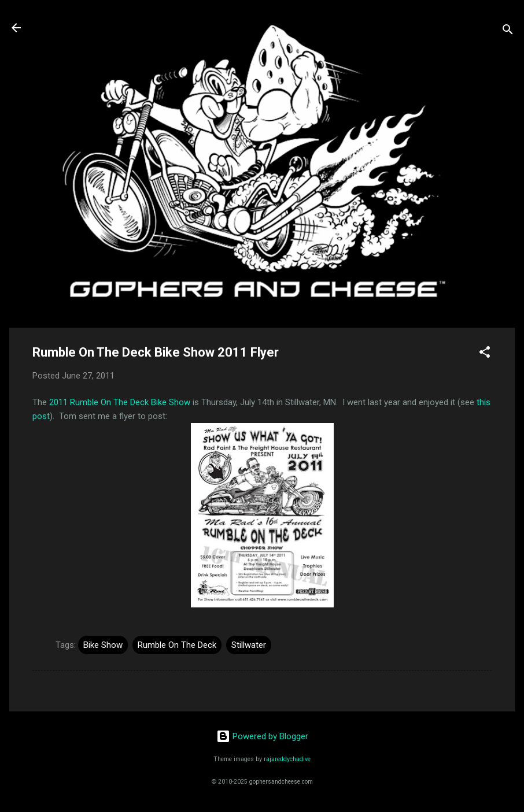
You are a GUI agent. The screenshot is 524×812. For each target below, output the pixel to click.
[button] (485, 354)
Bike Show (103, 645)
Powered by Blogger (262, 736)
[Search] (508, 31)
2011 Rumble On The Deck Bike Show (120, 402)
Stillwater (249, 645)
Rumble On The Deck (177, 645)
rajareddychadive (287, 759)
